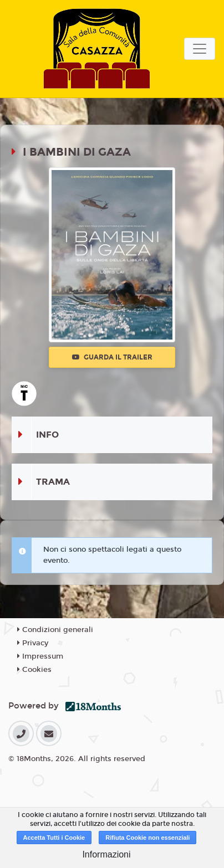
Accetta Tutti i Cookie (54, 838)
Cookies (34, 670)
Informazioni (106, 854)
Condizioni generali (55, 630)
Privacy (33, 643)
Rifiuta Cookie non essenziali (147, 838)
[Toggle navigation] (200, 49)
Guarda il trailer (112, 357)
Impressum (40, 656)
